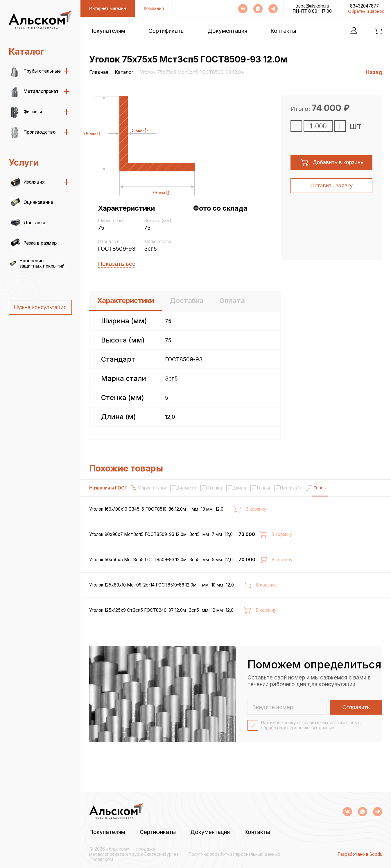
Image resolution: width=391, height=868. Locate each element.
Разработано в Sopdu (360, 854)
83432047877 (364, 6)
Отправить (356, 733)
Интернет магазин (108, 8)
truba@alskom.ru (312, 6)
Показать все (117, 264)
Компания (154, 8)
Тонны (367, 488)
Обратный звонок (366, 11)
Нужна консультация (40, 307)
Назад (374, 72)
